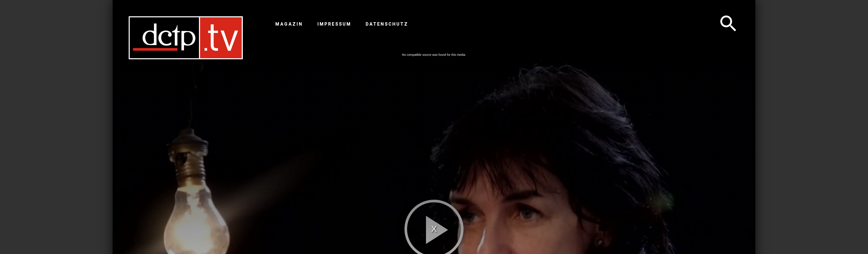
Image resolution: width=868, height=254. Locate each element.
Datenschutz (387, 24)
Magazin (289, 24)
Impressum (334, 24)
